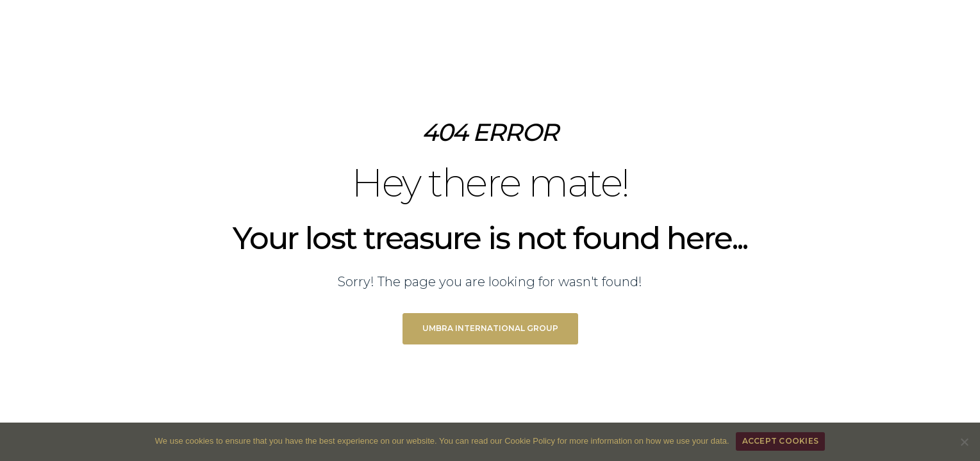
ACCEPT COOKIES (781, 441)
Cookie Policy (530, 441)
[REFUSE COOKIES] (964, 442)
